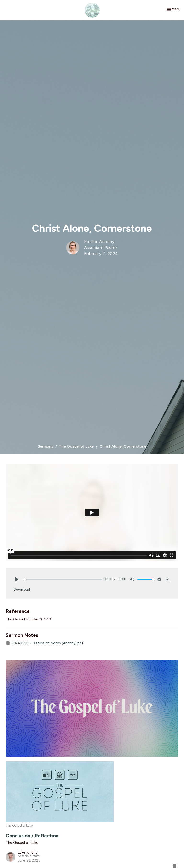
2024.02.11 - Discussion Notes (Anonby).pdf (45, 643)
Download (22, 590)
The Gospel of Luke (76, 446)
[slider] (62, 579)
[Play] (17, 579)
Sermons (45, 446)
